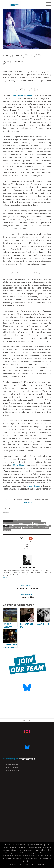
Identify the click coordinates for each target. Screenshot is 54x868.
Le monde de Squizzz (24, 523)
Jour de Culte (9, 523)
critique (30, 526)
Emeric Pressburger (43, 526)
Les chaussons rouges (12, 528)
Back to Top (26, 720)
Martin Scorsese (34, 486)
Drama (38, 521)
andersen (14, 526)
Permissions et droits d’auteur (20, 864)
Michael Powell (29, 528)
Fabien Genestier (27, 567)
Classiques (29, 521)
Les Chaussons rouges (23, 95)
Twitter (5, 578)
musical (7, 530)
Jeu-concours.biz (14, 767)
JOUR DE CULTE (29, 502)
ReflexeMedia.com (14, 770)
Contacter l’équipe (38, 864)
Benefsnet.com (13, 765)
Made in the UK (39, 523)
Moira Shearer (19, 465)
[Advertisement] (27, 809)
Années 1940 (19, 521)
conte (22, 526)
